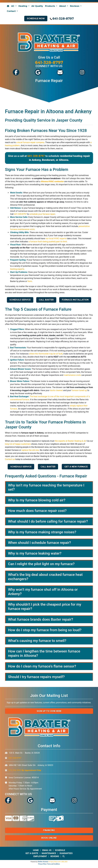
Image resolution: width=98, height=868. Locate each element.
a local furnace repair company (30, 142)
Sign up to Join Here (49, 711)
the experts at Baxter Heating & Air (70, 441)
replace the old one (30, 450)
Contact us (10, 459)
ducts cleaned (56, 390)
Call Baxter (46, 300)
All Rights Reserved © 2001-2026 (58, 862)
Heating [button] (23, 6)
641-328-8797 (63, 19)
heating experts (17, 269)
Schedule (60, 850)
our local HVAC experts (56, 239)
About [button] (63, 6)
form (30, 281)
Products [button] (50, 6)
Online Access (43, 862)
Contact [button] (12, 11)
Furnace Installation (75, 300)
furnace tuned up (79, 390)
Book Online (49, 838)
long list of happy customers (18, 444)
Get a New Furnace (76, 467)
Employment (40, 856)
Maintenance (49, 853)
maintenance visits (72, 375)
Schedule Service (20, 300)
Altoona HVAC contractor (52, 181)
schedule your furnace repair (42, 214)
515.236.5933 (25, 770)
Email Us (47, 850)
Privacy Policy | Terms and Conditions (49, 864)
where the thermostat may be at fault (46, 354)
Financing (49, 830)
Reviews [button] (75, 6)
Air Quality (37, 6)
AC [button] (13, 6)
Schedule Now (36, 19)
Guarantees (66, 853)
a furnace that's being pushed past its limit (48, 242)
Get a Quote (32, 853)
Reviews (55, 856)
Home (36, 850)
